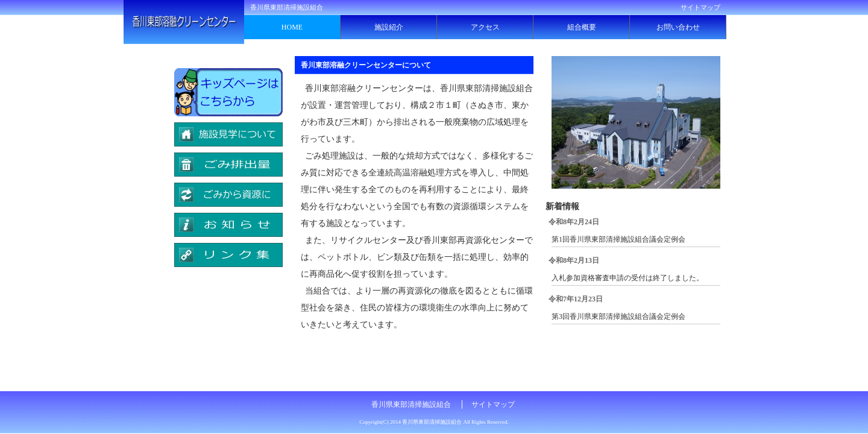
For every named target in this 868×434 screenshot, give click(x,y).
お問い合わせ (678, 27)
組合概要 (582, 27)
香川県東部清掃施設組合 (411, 404)
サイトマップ (700, 7)
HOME (292, 27)
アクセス (485, 27)
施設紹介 (389, 27)
